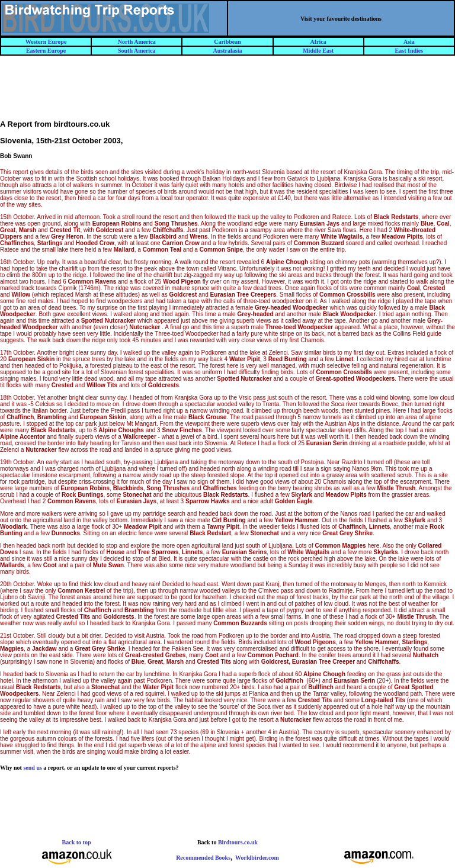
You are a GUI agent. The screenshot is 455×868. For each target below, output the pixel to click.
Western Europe (46, 42)
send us (32, 768)
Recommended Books (203, 858)
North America (137, 42)
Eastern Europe (46, 51)
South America (137, 51)
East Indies (409, 51)
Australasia (228, 51)
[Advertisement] (227, 93)
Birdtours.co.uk (238, 842)
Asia (409, 42)
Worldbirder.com (257, 858)
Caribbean (227, 42)
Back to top (77, 842)
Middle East (318, 51)
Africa (318, 42)
